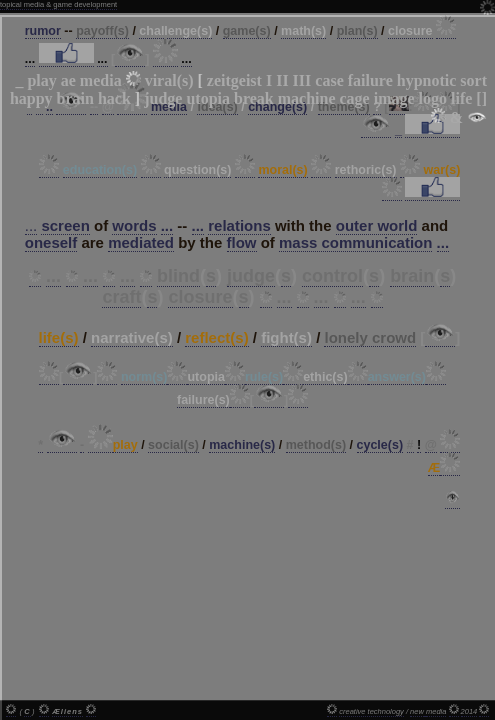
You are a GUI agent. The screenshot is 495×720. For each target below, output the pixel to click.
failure (370, 80)
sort (473, 80)
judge (163, 98)
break (254, 98)
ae (68, 80)
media (101, 80)
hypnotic (427, 80)
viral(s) (169, 80)
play (41, 80)
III (302, 80)
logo (433, 98)
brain (75, 98)
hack (114, 98)
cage (354, 98)
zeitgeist (234, 80)
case (329, 80)
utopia (208, 98)
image (394, 98)
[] (481, 98)
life (461, 98)
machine (307, 98)
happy (31, 98)
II (282, 80)
